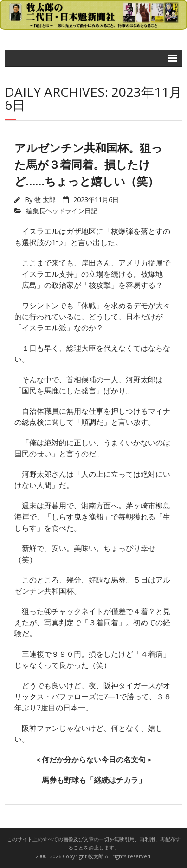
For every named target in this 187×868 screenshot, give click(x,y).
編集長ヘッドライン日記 (62, 211)
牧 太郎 (45, 200)
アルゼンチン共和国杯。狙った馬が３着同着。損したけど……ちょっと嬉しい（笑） (88, 164)
